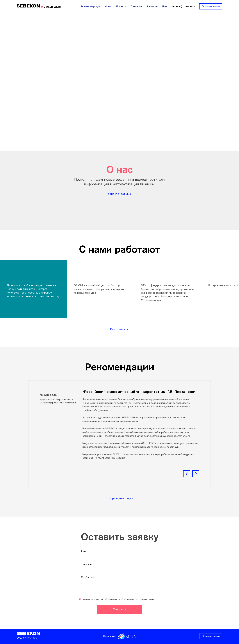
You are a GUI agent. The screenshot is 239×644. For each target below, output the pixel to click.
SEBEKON (28, 634)
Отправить (120, 609)
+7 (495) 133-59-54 (27, 638)
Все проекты (120, 329)
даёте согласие (110, 599)
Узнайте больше (120, 194)
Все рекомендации (120, 498)
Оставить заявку (211, 636)
